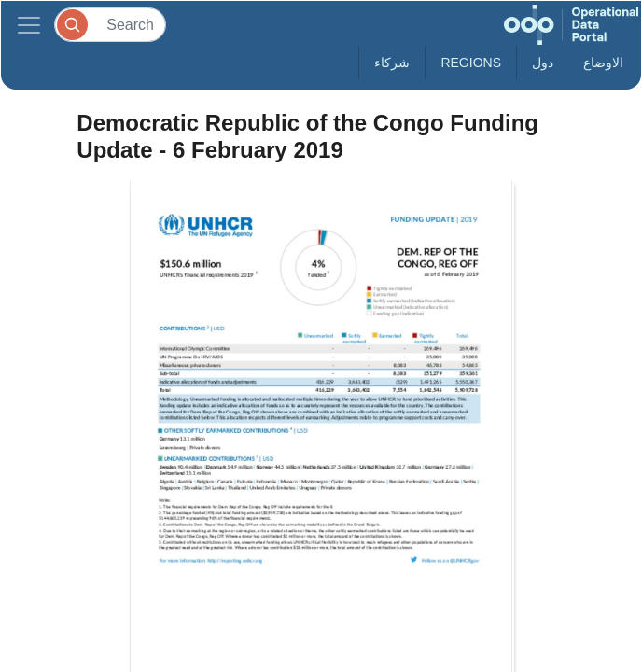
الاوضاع (603, 63)
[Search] (110, 25)
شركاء (392, 63)
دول (543, 63)
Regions (471, 63)
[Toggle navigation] (29, 25)
